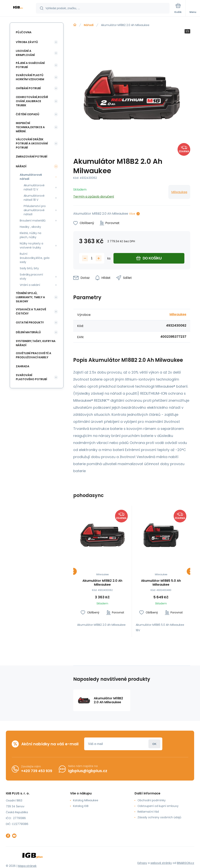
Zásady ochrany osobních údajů (159, 817)
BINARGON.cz (186, 863)
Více (132, 214)
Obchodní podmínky (152, 800)
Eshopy (142, 863)
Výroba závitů (27, 42)
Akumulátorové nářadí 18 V (34, 198)
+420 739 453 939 (37, 771)
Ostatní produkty (30, 322)
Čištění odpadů (28, 114)
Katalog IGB (81, 806)
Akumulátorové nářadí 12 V (34, 187)
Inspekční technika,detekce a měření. (30, 127)
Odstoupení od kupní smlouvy (158, 806)
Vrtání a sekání (30, 285)
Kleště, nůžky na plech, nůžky (30, 235)
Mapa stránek (27, 866)
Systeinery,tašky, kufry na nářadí (36, 343)
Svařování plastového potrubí (31, 377)
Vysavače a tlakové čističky (31, 311)
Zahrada (23, 366)
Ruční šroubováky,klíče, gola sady (35, 258)
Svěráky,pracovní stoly (31, 277)
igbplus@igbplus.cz (88, 771)
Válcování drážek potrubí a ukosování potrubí (32, 143)
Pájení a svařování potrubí (30, 65)
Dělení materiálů (28, 332)
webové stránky (161, 863)
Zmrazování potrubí (32, 157)
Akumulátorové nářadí (31, 177)
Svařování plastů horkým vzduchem (30, 77)
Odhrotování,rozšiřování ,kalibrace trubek (32, 101)
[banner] (18, 9)
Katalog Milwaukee (86, 800)
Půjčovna (24, 32)
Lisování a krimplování (25, 53)
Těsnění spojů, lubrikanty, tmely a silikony (30, 297)
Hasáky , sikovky (30, 227)
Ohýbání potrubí (28, 88)
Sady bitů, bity (29, 268)
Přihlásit (154, 744)
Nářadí (89, 25)
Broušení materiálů (33, 221)
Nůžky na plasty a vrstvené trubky (31, 245)
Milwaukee (179, 192)
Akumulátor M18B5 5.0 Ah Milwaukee (161, 583)
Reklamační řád (148, 812)
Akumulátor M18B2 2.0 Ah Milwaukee (102, 583)
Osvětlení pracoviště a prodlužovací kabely (33, 355)
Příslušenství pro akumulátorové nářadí (35, 210)
